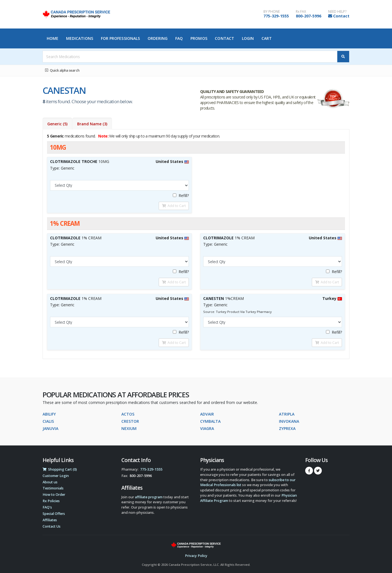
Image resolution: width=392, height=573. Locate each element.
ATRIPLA (287, 414)
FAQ (179, 38)
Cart (267, 38)
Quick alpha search (62, 70)
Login (248, 38)
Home (53, 38)
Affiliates (50, 520)
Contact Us (52, 526)
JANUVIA (50, 428)
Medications (80, 38)
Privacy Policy (196, 556)
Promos (199, 38)
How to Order (54, 495)
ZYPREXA (287, 428)
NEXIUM (129, 428)
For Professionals (121, 38)
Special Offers (54, 514)
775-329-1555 (276, 16)
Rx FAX (301, 12)
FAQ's (47, 507)
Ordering (158, 38)
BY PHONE (272, 12)
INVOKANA (289, 421)
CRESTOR (130, 421)
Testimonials (53, 488)
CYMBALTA (210, 421)
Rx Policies (51, 501)
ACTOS (128, 414)
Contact (341, 16)
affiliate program (149, 497)
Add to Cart (174, 206)
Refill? (181, 195)
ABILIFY (49, 414)
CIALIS (48, 421)
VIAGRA (207, 428)
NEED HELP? (337, 12)
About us (50, 482)
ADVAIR (207, 414)
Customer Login (56, 476)
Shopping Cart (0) (60, 469)
